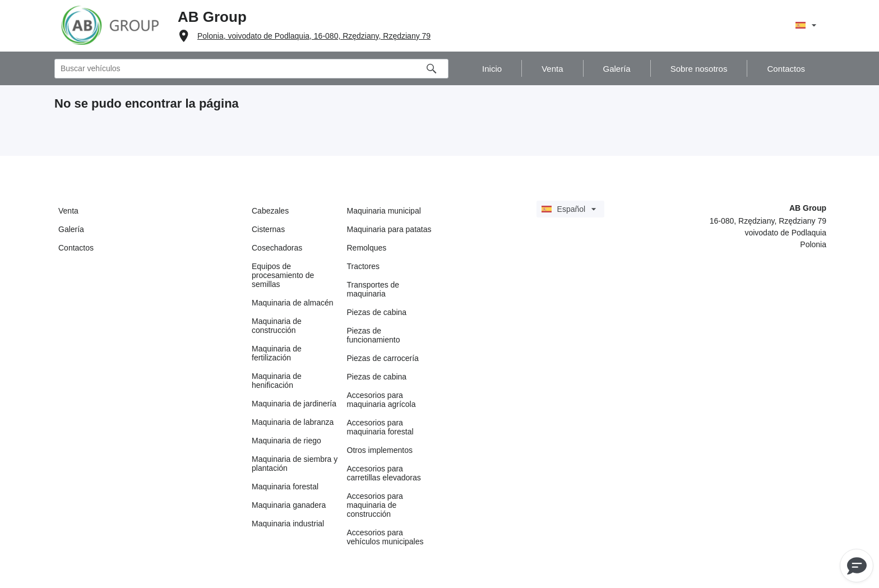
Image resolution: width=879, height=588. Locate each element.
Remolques (367, 248)
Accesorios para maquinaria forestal (380, 427)
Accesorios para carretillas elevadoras (384, 473)
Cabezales (270, 211)
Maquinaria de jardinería (294, 404)
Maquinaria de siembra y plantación (295, 464)
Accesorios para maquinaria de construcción (375, 505)
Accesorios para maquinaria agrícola (381, 400)
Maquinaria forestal (285, 487)
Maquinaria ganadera (289, 505)
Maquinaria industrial (288, 524)
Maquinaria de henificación (277, 381)
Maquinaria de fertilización (277, 353)
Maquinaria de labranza (293, 422)
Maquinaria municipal (384, 211)
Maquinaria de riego (286, 441)
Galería (71, 229)
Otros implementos (380, 450)
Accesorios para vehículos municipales (385, 537)
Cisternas (268, 229)
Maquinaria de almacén (293, 303)
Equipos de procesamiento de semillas (283, 275)
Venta (68, 211)
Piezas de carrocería (383, 358)
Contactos (76, 248)
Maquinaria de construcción (277, 326)
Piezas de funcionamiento (374, 335)
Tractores (364, 266)
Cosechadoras (277, 248)
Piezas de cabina (377, 312)
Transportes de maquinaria (373, 289)
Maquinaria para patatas (389, 229)
